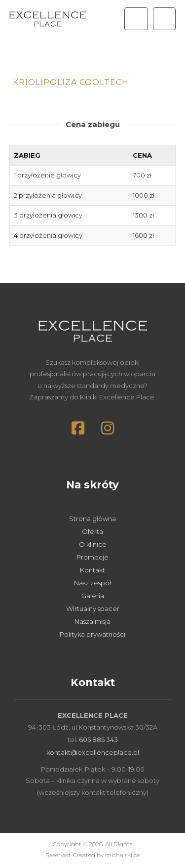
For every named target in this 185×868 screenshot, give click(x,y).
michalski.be (123, 855)
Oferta (92, 531)
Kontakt (92, 570)
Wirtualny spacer (93, 608)
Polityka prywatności (92, 634)
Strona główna (92, 519)
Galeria (93, 596)
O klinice (93, 544)
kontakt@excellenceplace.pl (93, 752)
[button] (164, 19)
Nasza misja (92, 621)
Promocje (92, 557)
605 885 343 (98, 739)
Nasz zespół (92, 583)
